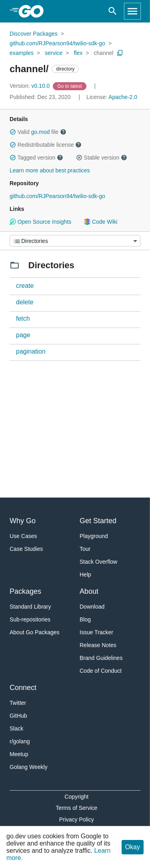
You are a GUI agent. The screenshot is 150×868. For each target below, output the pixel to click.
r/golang (20, 741)
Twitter (18, 703)
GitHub (18, 716)
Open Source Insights (40, 222)
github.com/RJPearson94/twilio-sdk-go (57, 43)
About (89, 591)
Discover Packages (34, 34)
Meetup (19, 754)
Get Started (98, 521)
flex (78, 53)
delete (25, 302)
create (25, 286)
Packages (25, 591)
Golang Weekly (29, 767)
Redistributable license (46, 145)
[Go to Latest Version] (70, 86)
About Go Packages (35, 632)
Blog (85, 619)
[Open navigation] (132, 11)
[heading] (34, 11)
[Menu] (75, 241)
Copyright (76, 797)
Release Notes (98, 645)
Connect (23, 688)
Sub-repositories (30, 619)
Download (92, 607)
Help (85, 575)
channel (103, 53)
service (54, 53)
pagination (31, 351)
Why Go (23, 521)
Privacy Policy (77, 819)
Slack (16, 728)
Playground (94, 536)
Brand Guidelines (101, 658)
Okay (133, 847)
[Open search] (113, 11)
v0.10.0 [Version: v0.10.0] (30, 86)
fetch (23, 319)
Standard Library (30, 607)
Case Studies (26, 549)
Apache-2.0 (123, 97)
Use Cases (23, 536)
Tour (85, 549)
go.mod (41, 132)
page (23, 335)
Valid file (38, 132)
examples (22, 53)
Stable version (102, 158)
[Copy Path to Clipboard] (120, 53)
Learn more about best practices (50, 170)
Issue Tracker (96, 632)
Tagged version (36, 158)
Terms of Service (76, 808)
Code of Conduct (101, 671)
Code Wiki (101, 222)
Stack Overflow (98, 562)
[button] (13, 132)
